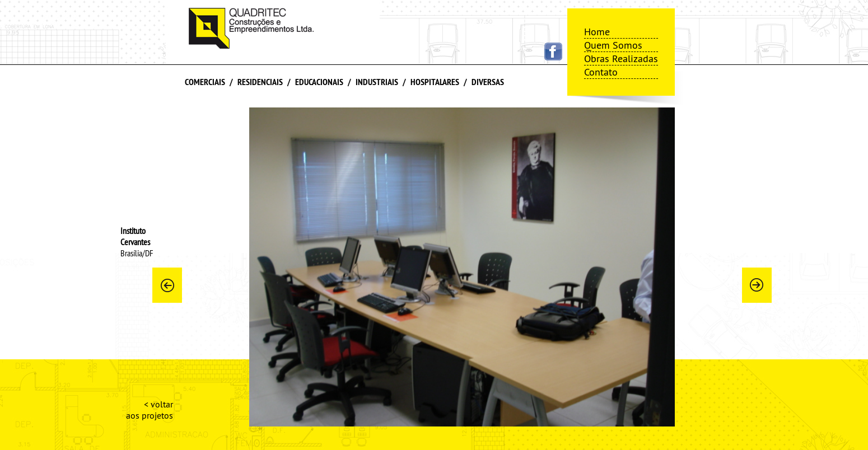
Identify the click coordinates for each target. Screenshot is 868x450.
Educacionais (319, 82)
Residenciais (260, 82)
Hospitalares (435, 82)
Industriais (377, 82)
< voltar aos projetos (150, 410)
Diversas (488, 82)
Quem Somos (613, 45)
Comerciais (205, 82)
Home (597, 32)
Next (757, 285)
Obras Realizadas (621, 58)
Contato (601, 72)
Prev (167, 285)
